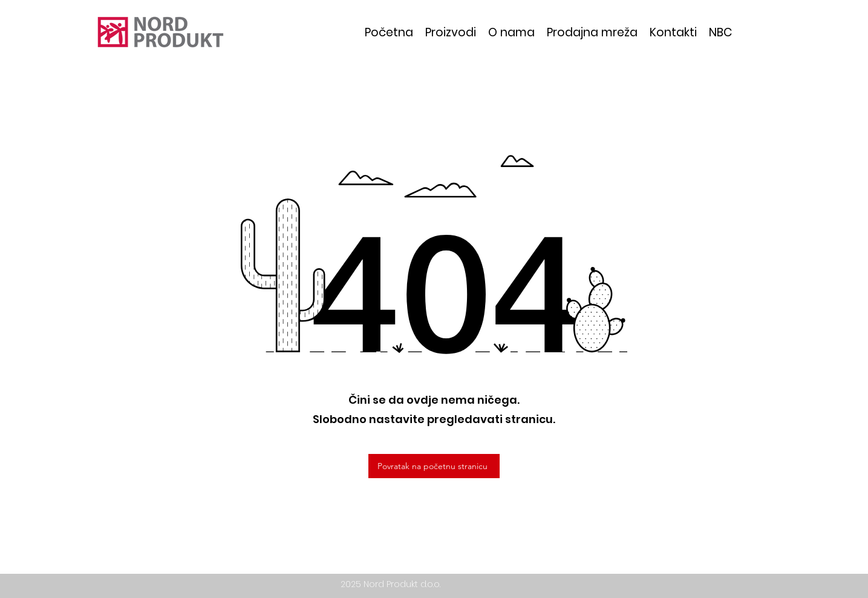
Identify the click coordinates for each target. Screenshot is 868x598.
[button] (451, 32)
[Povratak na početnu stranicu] (434, 466)
